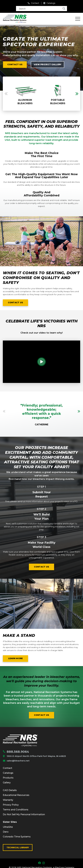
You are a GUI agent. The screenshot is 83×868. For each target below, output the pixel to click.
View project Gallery (48, 64)
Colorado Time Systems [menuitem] (17, 837)
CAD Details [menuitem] (10, 790)
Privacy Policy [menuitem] (11, 805)
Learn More (18, 659)
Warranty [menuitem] (8, 800)
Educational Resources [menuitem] (16, 795)
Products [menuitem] (8, 778)
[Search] (41, 9)
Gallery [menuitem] (7, 783)
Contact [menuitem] (8, 768)
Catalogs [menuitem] (8, 773)
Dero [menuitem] (6, 832)
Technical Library (18, 848)
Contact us (15, 64)
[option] (25, 94)
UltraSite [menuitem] (8, 827)
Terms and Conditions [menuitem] (16, 810)
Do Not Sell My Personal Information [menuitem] (24, 814)
